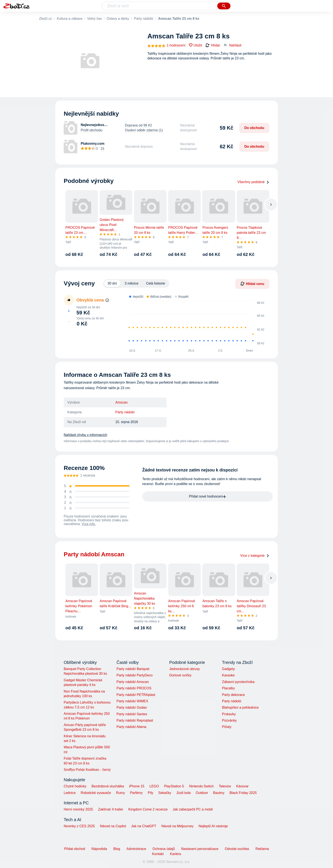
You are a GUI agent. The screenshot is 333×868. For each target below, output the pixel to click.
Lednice (70, 793)
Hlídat (213, 45)
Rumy (120, 793)
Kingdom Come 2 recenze (148, 809)
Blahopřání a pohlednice (240, 707)
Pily (151, 793)
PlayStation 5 (174, 786)
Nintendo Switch (202, 786)
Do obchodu (254, 128)
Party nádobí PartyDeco (134, 675)
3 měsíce (132, 283)
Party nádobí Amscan (133, 682)
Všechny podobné (253, 182)
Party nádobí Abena (131, 727)
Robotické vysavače (96, 793)
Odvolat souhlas (237, 849)
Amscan (121, 402)
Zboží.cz (45, 19)
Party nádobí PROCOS (134, 688)
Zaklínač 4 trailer (111, 809)
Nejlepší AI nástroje (213, 826)
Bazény (219, 793)
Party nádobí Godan (132, 707)
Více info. (89, 524)
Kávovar (242, 786)
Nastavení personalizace (200, 849)
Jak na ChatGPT (144, 826)
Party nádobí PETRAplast (136, 695)
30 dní (112, 283)
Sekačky (165, 793)
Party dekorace (233, 695)
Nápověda (99, 849)
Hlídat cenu (252, 284)
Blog (117, 849)
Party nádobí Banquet (133, 669)
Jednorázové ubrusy (185, 669)
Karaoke (228, 675)
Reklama (262, 849)
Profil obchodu (92, 130)
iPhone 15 (137, 786)
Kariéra (175, 854)
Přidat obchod (75, 849)
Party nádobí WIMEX (132, 701)
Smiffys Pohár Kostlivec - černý (87, 770)
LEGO (154, 786)
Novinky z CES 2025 (79, 826)
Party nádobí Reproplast (135, 720)
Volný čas (95, 19)
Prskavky (229, 714)
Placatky (228, 688)
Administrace (136, 849)
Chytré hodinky (75, 786)
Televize (225, 786)
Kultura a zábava (69, 19)
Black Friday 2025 (243, 793)
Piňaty (227, 727)
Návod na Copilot (113, 826)
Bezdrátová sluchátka (108, 786)
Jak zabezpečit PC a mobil (193, 809)
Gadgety (228, 669)
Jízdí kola (183, 793)
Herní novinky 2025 (78, 809)
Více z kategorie (255, 556)
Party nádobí (144, 19)
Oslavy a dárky (118, 19)
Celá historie (156, 283)
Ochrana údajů (164, 849)
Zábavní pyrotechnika (238, 682)
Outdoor (202, 793)
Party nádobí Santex (132, 714)
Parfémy (136, 793)
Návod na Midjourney (177, 826)
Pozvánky (229, 720)
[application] (194, 323)
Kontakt (158, 854)
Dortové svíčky (180, 675)
